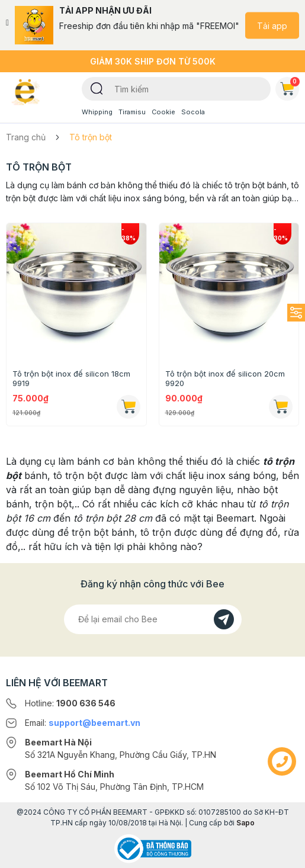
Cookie (163, 112)
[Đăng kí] (224, 619)
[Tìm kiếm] (97, 88)
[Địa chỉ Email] (153, 619)
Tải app (272, 25)
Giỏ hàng (290, 86)
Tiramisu (132, 112)
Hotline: (70, 703)
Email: (83, 723)
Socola (193, 112)
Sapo (245, 823)
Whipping (97, 112)
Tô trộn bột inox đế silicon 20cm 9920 (225, 378)
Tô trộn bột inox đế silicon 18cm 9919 (71, 378)
